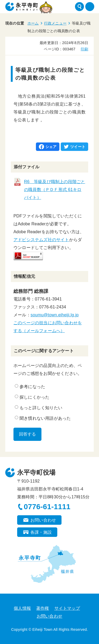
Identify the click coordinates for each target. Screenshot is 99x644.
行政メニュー (55, 23)
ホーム (33, 23)
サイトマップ (67, 608)
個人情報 (22, 608)
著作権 (43, 608)
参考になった (30, 387)
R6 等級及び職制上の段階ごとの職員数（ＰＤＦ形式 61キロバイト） (55, 190)
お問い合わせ (43, 520)
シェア (51, 147)
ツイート (78, 147)
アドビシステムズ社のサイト (41, 240)
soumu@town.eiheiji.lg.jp (55, 315)
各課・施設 (41, 532)
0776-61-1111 (47, 507)
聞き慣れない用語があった (43, 418)
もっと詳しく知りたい (39, 408)
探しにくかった (32, 397)
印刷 (84, 49)
